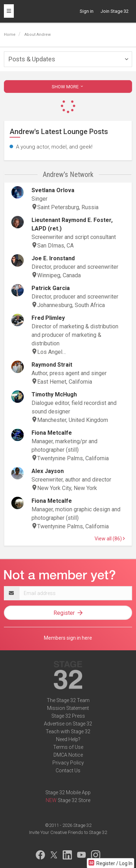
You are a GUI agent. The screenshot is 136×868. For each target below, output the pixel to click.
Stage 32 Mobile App (68, 792)
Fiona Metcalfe (52, 433)
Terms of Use (68, 747)
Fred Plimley (48, 318)
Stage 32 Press (68, 716)
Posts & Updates (32, 59)
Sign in (87, 11)
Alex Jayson (48, 471)
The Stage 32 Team (68, 700)
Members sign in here (68, 638)
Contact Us (68, 770)
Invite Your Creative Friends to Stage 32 (68, 832)
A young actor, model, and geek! (54, 147)
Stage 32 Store (74, 800)
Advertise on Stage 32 (68, 724)
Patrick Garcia (51, 288)
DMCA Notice (68, 755)
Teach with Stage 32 (68, 731)
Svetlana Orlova (53, 190)
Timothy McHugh (54, 394)
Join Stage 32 (115, 11)
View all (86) (110, 539)
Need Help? (68, 739)
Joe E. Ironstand (53, 258)
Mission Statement (68, 708)
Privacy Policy (68, 763)
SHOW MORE (68, 87)
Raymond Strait (52, 365)
